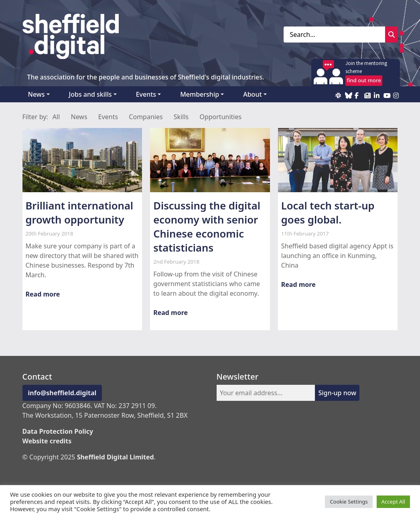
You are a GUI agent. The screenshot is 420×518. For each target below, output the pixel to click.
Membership (200, 94)
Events (146, 94)
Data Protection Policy (58, 431)
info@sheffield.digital (62, 393)
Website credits (47, 441)
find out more (364, 80)
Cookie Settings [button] (349, 502)
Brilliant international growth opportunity (80, 213)
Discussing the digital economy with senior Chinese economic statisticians (207, 227)
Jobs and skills (90, 94)
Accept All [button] (393, 502)
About (252, 94)
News (37, 94)
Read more (43, 294)
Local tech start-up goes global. (328, 213)
